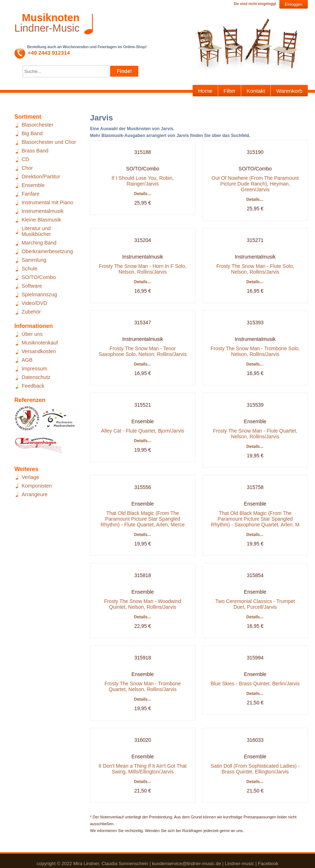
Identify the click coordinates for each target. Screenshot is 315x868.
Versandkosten (39, 351)
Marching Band (39, 243)
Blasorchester (37, 125)
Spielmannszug (39, 294)
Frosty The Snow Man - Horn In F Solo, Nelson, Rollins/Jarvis (143, 269)
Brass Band (35, 151)
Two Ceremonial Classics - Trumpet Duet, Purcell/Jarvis (255, 604)
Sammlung (34, 260)
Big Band (32, 133)
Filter (229, 91)
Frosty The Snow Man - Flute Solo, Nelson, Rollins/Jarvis (255, 269)
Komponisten (37, 486)
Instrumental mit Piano (47, 202)
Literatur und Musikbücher (36, 231)
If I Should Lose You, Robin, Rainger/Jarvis (143, 181)
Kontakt (256, 91)
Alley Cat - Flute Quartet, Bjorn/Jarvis (143, 431)
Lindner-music (239, 864)
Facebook (268, 864)
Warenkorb (289, 91)
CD (25, 159)
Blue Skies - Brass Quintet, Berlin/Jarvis (255, 684)
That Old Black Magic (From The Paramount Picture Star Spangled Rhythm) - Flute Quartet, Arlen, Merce (143, 519)
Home (205, 91)
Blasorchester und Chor (49, 142)
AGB (27, 360)
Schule (30, 269)
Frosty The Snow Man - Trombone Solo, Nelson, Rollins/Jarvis (255, 351)
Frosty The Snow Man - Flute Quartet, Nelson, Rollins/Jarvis (255, 434)
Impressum (34, 369)
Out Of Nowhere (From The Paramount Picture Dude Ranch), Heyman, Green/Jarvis (255, 184)
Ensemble (33, 185)
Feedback (33, 386)
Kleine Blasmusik (41, 220)
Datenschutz (36, 377)
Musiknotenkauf (40, 343)
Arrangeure (35, 494)
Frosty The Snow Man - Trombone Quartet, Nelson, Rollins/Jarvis (143, 686)
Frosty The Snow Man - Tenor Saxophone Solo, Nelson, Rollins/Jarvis (143, 351)
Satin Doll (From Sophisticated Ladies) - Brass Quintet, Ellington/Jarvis (255, 769)
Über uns (32, 334)
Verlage (30, 477)
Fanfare (31, 194)
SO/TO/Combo (39, 277)
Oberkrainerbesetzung (47, 251)
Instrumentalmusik (43, 211)
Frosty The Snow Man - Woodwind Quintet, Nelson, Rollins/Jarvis (143, 604)
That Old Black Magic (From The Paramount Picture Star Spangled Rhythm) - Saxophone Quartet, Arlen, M (255, 519)
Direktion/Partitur (41, 177)
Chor (27, 168)
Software (32, 286)
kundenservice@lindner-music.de (186, 864)
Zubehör (31, 312)
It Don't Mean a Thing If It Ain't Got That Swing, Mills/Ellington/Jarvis (143, 769)
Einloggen (294, 4)
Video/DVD (34, 303)
